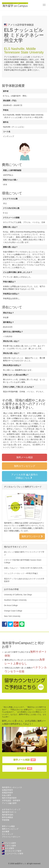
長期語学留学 (7, 793)
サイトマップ (7, 834)
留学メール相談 (24, 760)
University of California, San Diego (18, 595)
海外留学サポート (9, 812)
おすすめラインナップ (11, 809)
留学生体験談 (7, 817)
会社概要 (6, 831)
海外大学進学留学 (9, 798)
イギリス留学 (9, 846)
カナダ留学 (8, 848)
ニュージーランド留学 (13, 854)
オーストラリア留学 (12, 851)
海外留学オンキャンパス (12, 787)
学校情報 (6, 820)
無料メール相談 (25, 457)
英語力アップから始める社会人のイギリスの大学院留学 (24, 580)
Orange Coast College (13, 611)
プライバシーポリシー (11, 837)
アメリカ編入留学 (9, 803)
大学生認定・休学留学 (11, 801)
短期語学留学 (7, 790)
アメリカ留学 (9, 843)
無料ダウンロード (32, 536)
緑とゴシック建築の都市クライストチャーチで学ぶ (24, 553)
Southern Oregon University (15, 600)
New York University (12, 616)
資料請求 (24, 768)
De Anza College (11, 605)
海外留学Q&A (8, 815)
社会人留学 (7, 795)
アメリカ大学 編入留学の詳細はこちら (24, 476)
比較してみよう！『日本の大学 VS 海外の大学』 (24, 568)
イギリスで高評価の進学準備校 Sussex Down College (23, 561)
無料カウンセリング (25, 466)
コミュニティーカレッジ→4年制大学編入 (21, 573)
